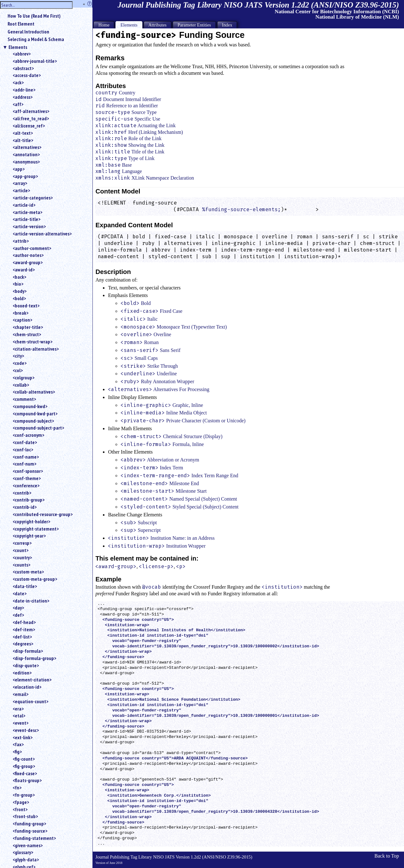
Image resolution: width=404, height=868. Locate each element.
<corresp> (22, 543)
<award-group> (28, 262)
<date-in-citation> (31, 601)
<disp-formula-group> (34, 658)
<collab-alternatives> (34, 392)
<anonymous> (26, 162)
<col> (18, 370)
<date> (20, 593)
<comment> (24, 399)
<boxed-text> (26, 306)
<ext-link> (23, 737)
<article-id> (24, 205)
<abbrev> (22, 54)
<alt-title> (23, 140)
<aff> (18, 104)
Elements (18, 47)
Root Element (21, 24)
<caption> (22, 320)
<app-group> (25, 176)
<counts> (21, 565)
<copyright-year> (29, 536)
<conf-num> (24, 464)
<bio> (18, 284)
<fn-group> (24, 795)
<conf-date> (25, 442)
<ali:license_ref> (29, 126)
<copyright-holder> (31, 521)
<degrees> (23, 644)
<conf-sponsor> (28, 471)
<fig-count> (24, 759)
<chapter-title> (28, 327)
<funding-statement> (34, 838)
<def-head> (24, 622)
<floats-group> (27, 780)
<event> (21, 723)
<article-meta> (27, 212)
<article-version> (29, 226)
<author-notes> (28, 255)
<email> (21, 694)
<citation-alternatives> (36, 349)
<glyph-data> (26, 859)
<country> (22, 557)
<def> (18, 615)
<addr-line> (24, 90)
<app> (19, 169)
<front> (20, 809)
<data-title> (25, 586)
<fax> (18, 744)
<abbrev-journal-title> (35, 61)
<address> (23, 97)
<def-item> (24, 629)
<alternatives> (27, 147)
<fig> (17, 752)
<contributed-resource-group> (43, 514)
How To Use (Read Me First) (34, 16)
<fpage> (21, 802)
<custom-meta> (28, 572)
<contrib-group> (29, 500)
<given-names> (28, 845)
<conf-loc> (23, 449)
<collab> (21, 385)
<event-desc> (26, 730)
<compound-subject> (33, 421)
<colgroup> (24, 378)
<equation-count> (30, 701)
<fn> (17, 788)
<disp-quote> (26, 665)
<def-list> (22, 637)
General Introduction (28, 32)
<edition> (22, 673)
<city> (18, 356)
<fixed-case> (25, 773)
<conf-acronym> (28, 435)
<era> (18, 709)
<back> (19, 277)
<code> (20, 363)
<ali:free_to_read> (31, 118)
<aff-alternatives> (31, 111)
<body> (20, 291)
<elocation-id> (27, 687)
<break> (21, 313)
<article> (21, 190)
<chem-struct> (27, 334)
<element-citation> (32, 680)
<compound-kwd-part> (35, 413)
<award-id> (24, 270)
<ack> (18, 82)
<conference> (26, 485)
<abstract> (23, 68)
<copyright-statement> (36, 529)
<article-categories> (33, 198)
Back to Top (387, 856)
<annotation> (26, 154)
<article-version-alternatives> (42, 234)
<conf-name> (26, 457)
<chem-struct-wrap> (33, 342)
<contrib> (22, 493)
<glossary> (23, 852)
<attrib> (21, 241)
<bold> (19, 298)
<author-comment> (32, 248)
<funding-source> (30, 831)
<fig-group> (24, 766)
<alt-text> (23, 133)
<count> (21, 550)
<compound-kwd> (30, 406)
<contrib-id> (25, 507)
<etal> (19, 716)
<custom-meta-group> (35, 579)
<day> (18, 608)
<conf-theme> (27, 478)
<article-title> (27, 219)
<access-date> (27, 75)
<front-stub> (25, 816)
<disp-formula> (28, 651)
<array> (20, 183)
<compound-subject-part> (38, 428)
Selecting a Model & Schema (36, 39)
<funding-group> (29, 823)
